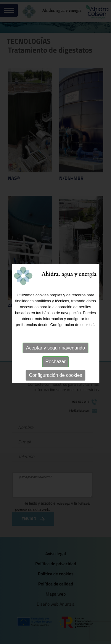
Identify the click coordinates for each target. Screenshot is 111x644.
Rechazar (55, 363)
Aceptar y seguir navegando (55, 349)
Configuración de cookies (56, 377)
